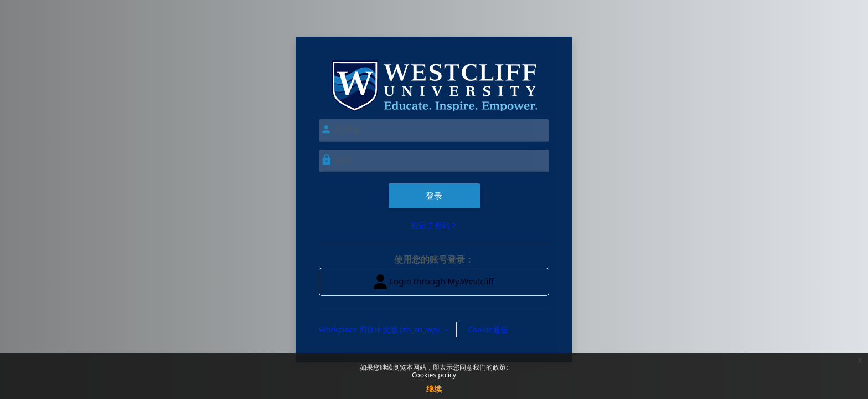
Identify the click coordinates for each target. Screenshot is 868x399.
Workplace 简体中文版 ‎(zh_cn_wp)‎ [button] (380, 329)
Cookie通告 (488, 329)
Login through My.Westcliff (434, 282)
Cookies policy (434, 375)
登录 (434, 196)
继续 (434, 389)
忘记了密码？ (434, 225)
